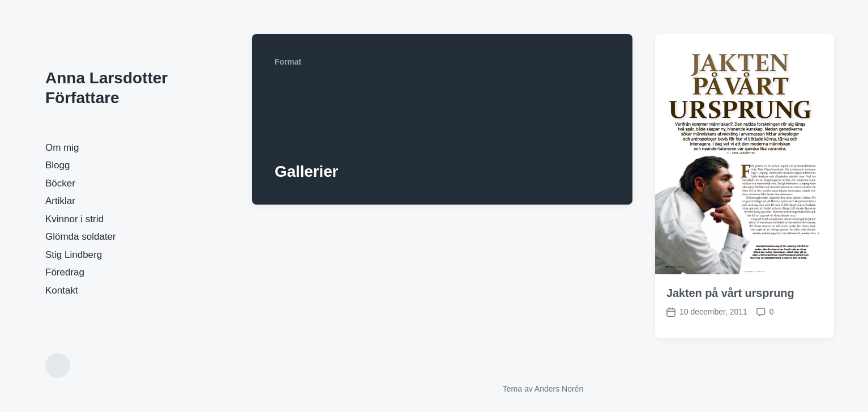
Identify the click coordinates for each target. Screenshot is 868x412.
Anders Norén (559, 389)
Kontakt (62, 290)
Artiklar (60, 201)
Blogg (57, 165)
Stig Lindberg (74, 255)
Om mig (62, 148)
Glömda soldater (81, 237)
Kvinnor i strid (74, 219)
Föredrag (65, 272)
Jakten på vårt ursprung (730, 293)
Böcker (60, 183)
